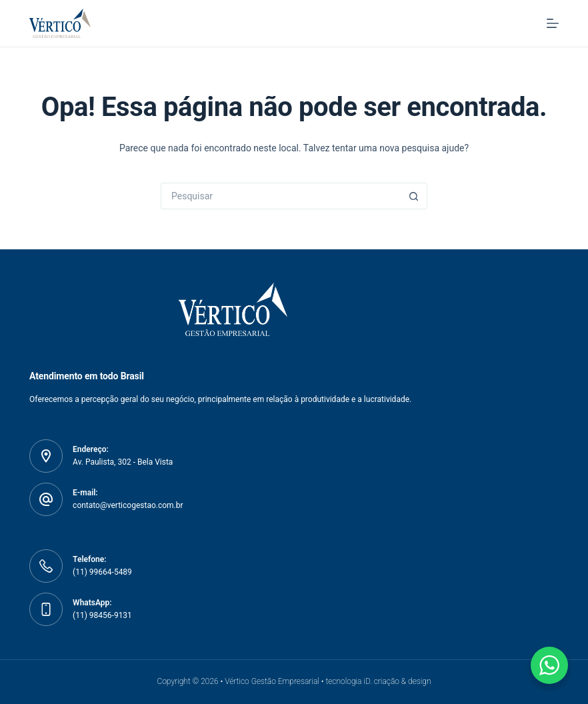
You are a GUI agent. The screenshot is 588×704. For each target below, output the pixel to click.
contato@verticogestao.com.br (128, 505)
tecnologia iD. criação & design (378, 681)
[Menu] (553, 23)
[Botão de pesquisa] (414, 196)
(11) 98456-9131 (102, 615)
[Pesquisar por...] (281, 196)
